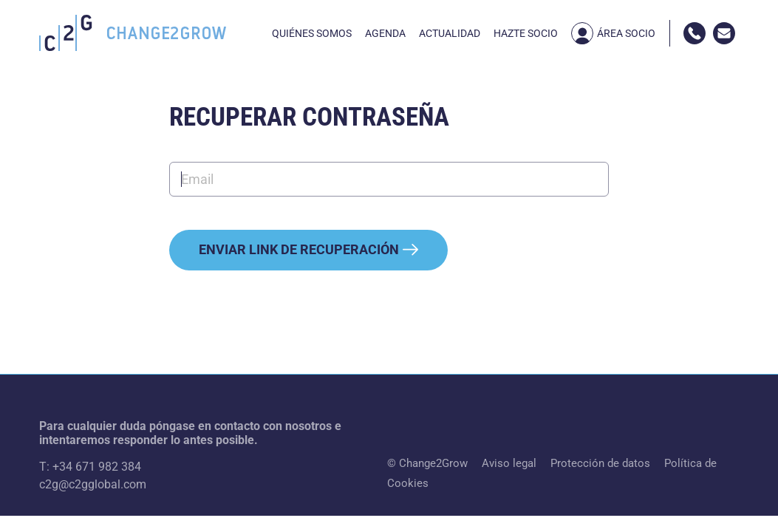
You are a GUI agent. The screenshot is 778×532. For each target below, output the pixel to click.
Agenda (385, 33)
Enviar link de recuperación (308, 249)
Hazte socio (526, 33)
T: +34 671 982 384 (90, 467)
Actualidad (450, 33)
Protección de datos (600, 463)
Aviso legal (509, 463)
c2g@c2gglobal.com (93, 484)
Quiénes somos (312, 33)
